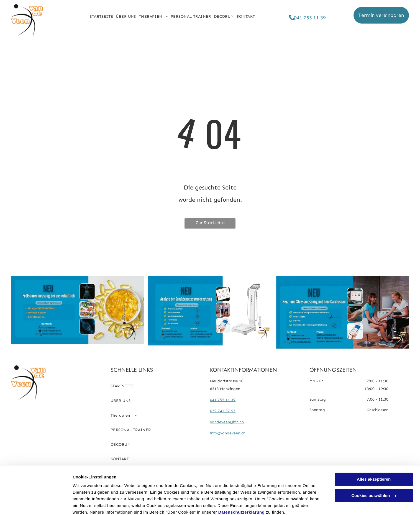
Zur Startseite (210, 223)
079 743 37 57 (223, 411)
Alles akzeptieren (374, 456)
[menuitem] (101, 17)
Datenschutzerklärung (242, 489)
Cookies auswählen (92, 504)
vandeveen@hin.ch (227, 422)
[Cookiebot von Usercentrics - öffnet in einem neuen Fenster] (36, 504)
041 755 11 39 (223, 400)
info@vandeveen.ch (228, 433)
